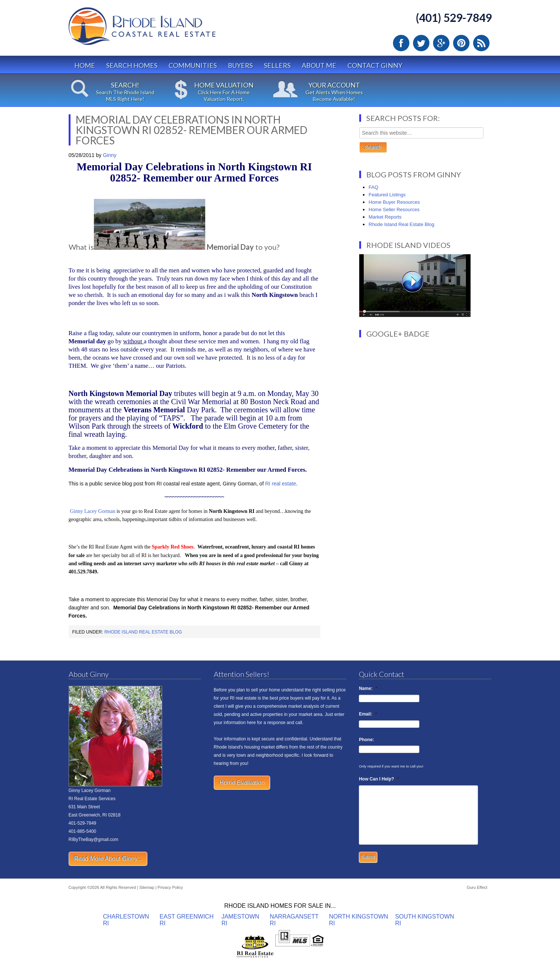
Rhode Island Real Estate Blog (143, 632)
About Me (319, 65)
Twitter (421, 43)
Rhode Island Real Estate (158, 30)
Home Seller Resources (394, 210)
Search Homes (132, 65)
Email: (368, 714)
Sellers (277, 65)
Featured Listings (387, 195)
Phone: (366, 740)
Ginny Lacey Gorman (92, 511)
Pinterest (461, 43)
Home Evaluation (242, 783)
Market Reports (385, 217)
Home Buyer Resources (394, 202)
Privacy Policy (170, 887)
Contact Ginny (375, 65)
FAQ (373, 187)
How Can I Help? (379, 779)
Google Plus (441, 43)
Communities (193, 65)
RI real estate (280, 484)
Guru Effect (477, 887)
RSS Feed (481, 43)
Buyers (240, 65)
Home (85, 65)
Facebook (401, 43)
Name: (368, 688)
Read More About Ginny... (108, 859)
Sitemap (147, 887)
